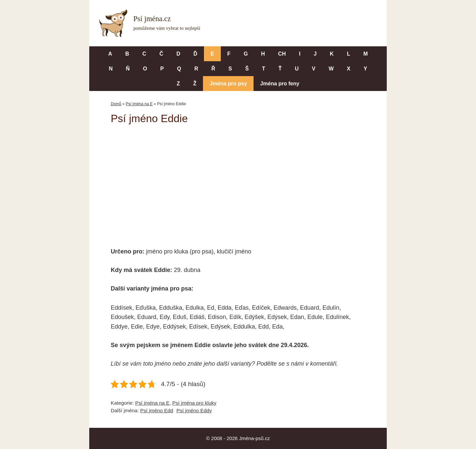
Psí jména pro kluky (194, 403)
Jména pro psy (228, 84)
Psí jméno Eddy (194, 410)
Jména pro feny (280, 84)
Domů (116, 104)
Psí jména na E (139, 104)
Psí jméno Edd (157, 410)
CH (282, 54)
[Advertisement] (238, 181)
